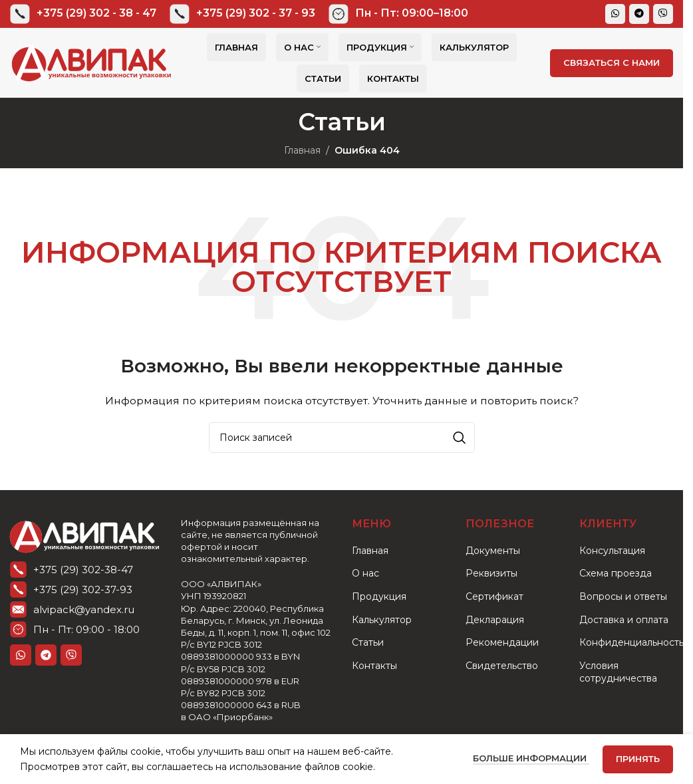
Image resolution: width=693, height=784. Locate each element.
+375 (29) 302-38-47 (83, 570)
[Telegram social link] (639, 14)
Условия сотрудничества (618, 672)
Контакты (374, 666)
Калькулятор (382, 620)
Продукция (379, 596)
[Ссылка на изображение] (84, 535)
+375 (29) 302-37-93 (83, 589)
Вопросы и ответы (623, 596)
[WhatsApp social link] (615, 14)
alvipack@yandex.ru (84, 609)
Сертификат (494, 596)
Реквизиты (491, 573)
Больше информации (531, 758)
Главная (302, 150)
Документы (493, 551)
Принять (638, 759)
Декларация (495, 620)
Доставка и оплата (624, 620)
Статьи (368, 642)
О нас (365, 573)
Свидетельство (502, 666)
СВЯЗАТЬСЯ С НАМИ (612, 63)
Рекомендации (502, 642)
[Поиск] (342, 438)
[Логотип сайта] (91, 62)
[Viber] (663, 14)
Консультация (612, 551)
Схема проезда (616, 573)
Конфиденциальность (631, 642)
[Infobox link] (83, 14)
